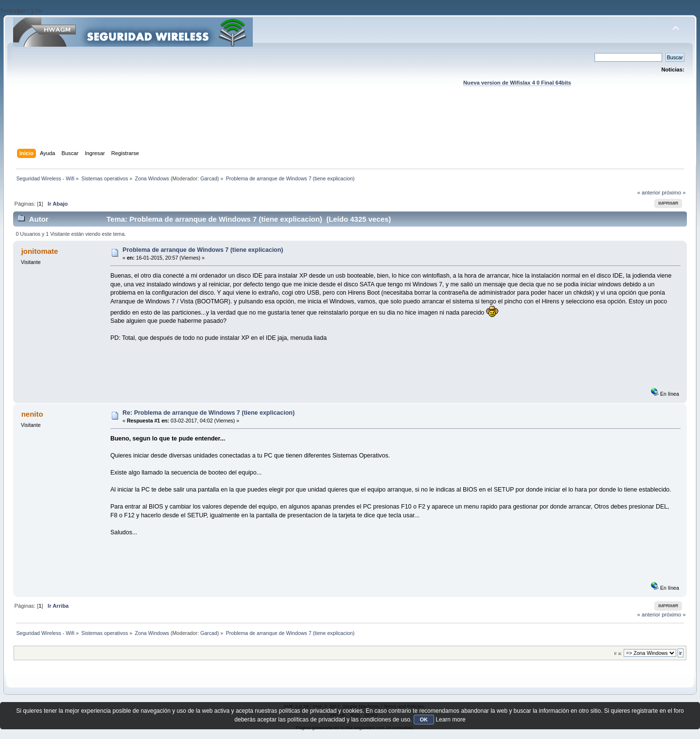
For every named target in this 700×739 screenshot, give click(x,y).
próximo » (674, 193)
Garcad (209, 178)
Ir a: (618, 653)
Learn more (450, 720)
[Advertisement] (350, 127)
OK (424, 720)
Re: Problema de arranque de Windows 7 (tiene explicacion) (209, 413)
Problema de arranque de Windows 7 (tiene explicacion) (203, 250)
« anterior (649, 193)
